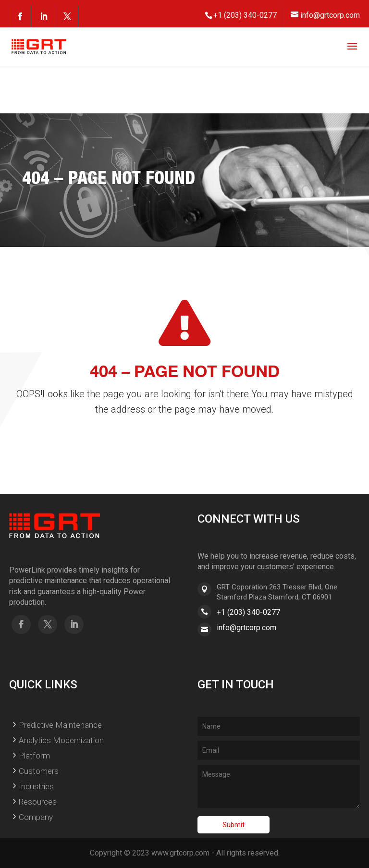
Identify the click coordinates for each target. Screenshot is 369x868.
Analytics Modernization (61, 740)
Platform (34, 756)
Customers (39, 771)
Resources (38, 802)
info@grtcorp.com (246, 628)
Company (36, 817)
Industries (36, 786)
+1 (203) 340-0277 (248, 612)
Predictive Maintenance (60, 725)
